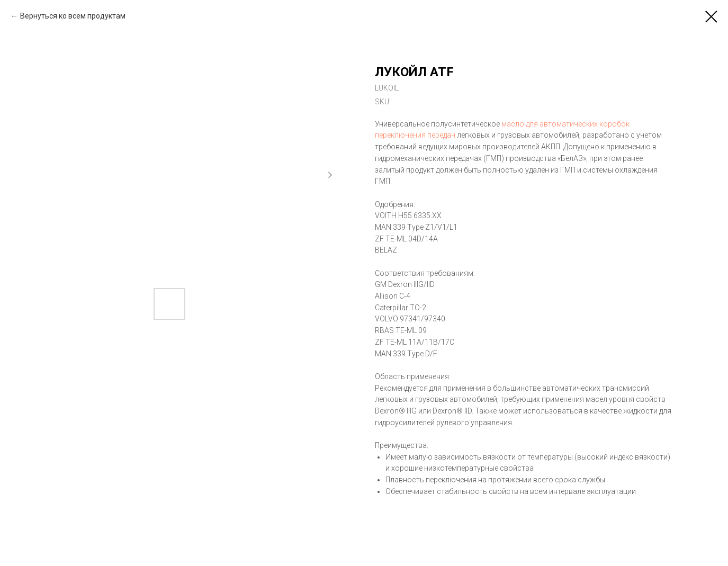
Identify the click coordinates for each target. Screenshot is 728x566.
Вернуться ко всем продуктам (73, 16)
